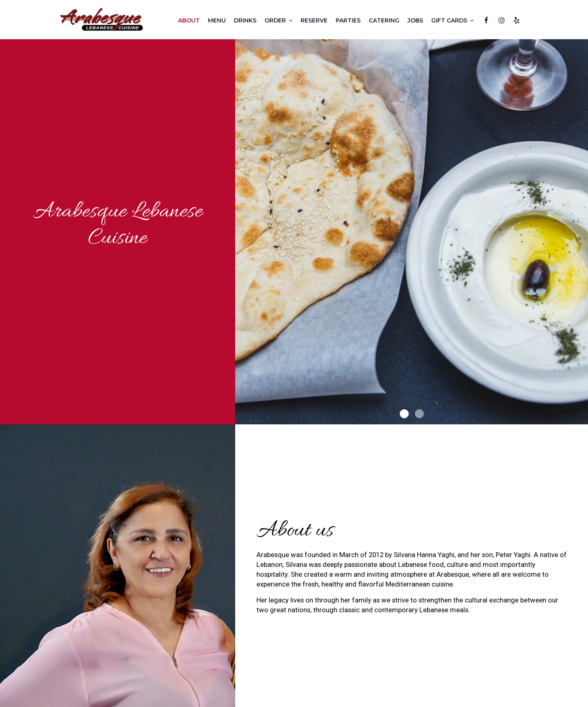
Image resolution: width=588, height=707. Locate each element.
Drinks (245, 20)
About (189, 20)
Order (278, 20)
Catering (384, 20)
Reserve (314, 20)
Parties (348, 20)
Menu (217, 20)
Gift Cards (452, 20)
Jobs (415, 20)
